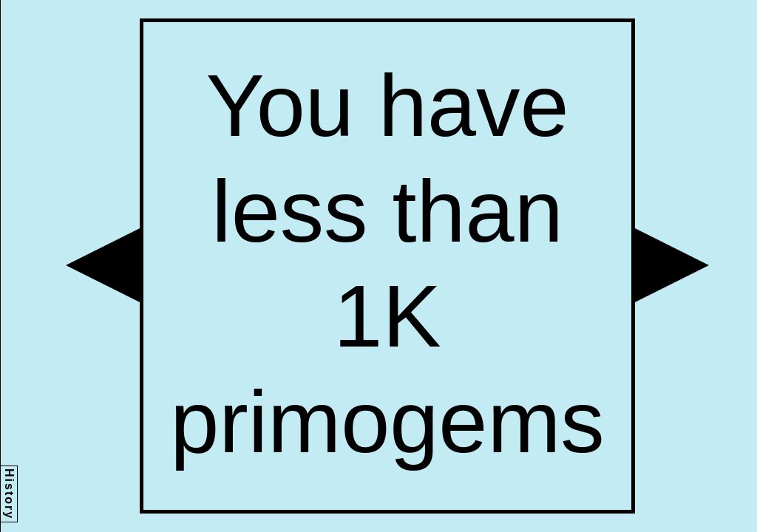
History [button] (9, 494)
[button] (103, 265)
